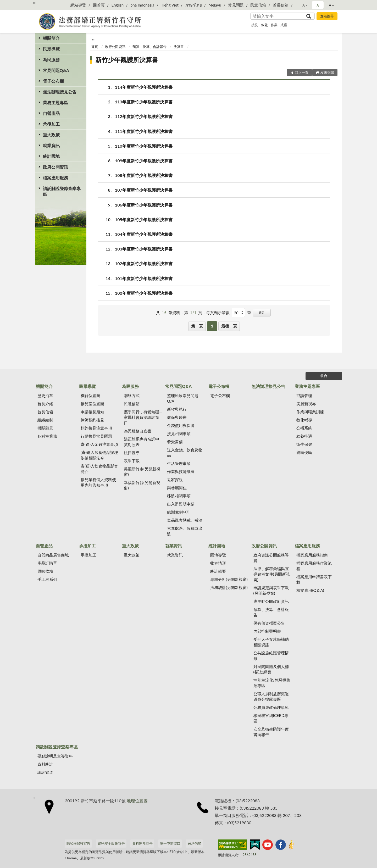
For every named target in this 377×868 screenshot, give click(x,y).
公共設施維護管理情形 (271, 656)
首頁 (95, 47)
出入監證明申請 (181, 504)
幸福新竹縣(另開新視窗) (142, 485)
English (117, 5)
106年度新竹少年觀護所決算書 (144, 205)
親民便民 (304, 452)
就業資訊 (51, 145)
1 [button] (212, 326)
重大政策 (51, 135)
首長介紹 (45, 404)
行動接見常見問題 (96, 436)
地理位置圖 (137, 801)
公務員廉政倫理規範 (271, 707)
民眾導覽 (51, 49)
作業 (274, 25)
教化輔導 (304, 420)
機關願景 (45, 428)
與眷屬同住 (177, 488)
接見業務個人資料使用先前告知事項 (98, 482)
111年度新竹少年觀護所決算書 (144, 131)
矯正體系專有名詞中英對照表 (142, 442)
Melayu (215, 5)
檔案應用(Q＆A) (310, 590)
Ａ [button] (318, 5)
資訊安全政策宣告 (111, 843)
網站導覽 (78, 5)
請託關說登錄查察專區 (62, 191)
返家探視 (175, 480)
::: (34, 3)
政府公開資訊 (56, 167)
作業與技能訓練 (181, 471)
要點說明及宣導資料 (55, 756)
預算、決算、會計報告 (149, 47)
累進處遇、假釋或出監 (185, 531)
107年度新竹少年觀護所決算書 (144, 190)
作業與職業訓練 (310, 412)
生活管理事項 (179, 463)
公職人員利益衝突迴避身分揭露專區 (271, 696)
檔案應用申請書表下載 (314, 579)
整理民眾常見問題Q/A (183, 398)
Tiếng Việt (170, 5)
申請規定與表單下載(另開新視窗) (271, 590)
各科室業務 (47, 436)
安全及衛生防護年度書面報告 (271, 732)
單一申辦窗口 (170, 843)
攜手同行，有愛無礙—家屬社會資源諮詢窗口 (143, 417)
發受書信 (175, 442)
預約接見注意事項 (96, 428)
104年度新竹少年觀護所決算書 (144, 234)
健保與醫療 (177, 417)
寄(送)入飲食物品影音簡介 (99, 469)
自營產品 (51, 113)
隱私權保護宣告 (78, 843)
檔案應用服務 (56, 178)
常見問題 (236, 5)
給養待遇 (304, 436)
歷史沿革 (45, 396)
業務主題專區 (56, 102)
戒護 (284, 25)
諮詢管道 (45, 772)
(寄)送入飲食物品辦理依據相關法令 (99, 455)
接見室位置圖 (92, 404)
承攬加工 (51, 124)
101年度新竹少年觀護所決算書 (144, 278)
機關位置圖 (90, 396)
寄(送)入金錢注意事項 (99, 444)
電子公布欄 (53, 81)
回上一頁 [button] (302, 73)
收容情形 (218, 563)
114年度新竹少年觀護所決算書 (144, 87)
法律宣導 (132, 453)
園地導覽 (218, 555)
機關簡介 (51, 38)
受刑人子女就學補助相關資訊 (271, 642)
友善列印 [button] (327, 73)
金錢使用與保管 (181, 425)
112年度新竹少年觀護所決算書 (144, 116)
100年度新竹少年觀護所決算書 (144, 293)
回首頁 (99, 5)
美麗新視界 (306, 404)
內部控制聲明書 (267, 631)
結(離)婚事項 (178, 512)
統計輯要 (218, 571)
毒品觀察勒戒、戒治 (185, 520)
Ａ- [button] (304, 5)
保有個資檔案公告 (269, 623)
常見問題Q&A (56, 70)
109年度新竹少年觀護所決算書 (144, 161)
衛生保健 (304, 444)
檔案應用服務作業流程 (314, 566)
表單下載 (132, 461)
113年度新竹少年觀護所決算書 (144, 102)
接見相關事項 (179, 433)
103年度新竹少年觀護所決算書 (144, 249)
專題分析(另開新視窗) (229, 579)
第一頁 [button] (197, 326)
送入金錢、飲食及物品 (185, 452)
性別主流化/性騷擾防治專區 (272, 683)
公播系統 (304, 428)
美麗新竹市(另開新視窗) (142, 472)
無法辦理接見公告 (60, 92)
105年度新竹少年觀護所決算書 (144, 219)
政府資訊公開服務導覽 (271, 558)
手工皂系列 (47, 579)
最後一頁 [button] (229, 326)
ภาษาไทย (194, 5)
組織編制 (45, 420)
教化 (264, 25)
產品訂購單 (47, 563)
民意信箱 (258, 5)
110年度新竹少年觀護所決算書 (144, 146)
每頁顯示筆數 (218, 313)
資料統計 (45, 764)
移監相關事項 (179, 496)
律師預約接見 (92, 420)
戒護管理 (304, 396)
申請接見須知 (92, 412)
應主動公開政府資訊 (271, 601)
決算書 (179, 47)
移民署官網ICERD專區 (271, 718)
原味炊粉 (45, 571)
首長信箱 (281, 5)
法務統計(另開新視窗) (229, 587)
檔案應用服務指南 (312, 555)
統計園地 (51, 156)
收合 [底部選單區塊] (324, 376)
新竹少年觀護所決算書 (127, 60)
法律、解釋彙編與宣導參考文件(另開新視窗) (272, 574)
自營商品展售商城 (53, 555)
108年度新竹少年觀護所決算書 (144, 175)
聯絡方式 (132, 396)
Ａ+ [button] (331, 5)
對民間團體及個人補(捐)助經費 (271, 669)
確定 (262, 312)
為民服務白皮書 (138, 431)
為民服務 (51, 60)
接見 (255, 25)
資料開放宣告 (142, 843)
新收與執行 (177, 409)
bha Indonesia (142, 5)
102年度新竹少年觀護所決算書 (144, 263)
